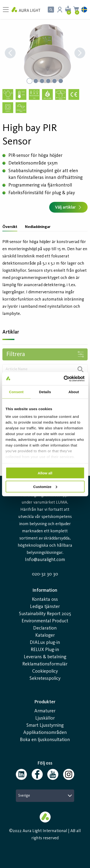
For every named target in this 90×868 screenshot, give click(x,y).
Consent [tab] (16, 392)
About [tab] (74, 392)
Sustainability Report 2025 (45, 614)
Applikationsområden (45, 733)
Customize (45, 486)
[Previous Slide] (10, 54)
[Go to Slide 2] (36, 81)
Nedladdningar (38, 227)
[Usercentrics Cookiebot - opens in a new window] (64, 379)
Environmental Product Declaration (45, 625)
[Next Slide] (80, 54)
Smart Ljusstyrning (45, 726)
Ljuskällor (45, 718)
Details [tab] (45, 392)
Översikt (10, 227)
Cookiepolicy (45, 671)
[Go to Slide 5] (54, 81)
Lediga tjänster (45, 607)
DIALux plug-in (45, 643)
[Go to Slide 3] (42, 81)
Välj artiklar (68, 207)
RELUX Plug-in (45, 650)
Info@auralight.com (45, 560)
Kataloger (45, 635)
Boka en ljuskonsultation (45, 740)
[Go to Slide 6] (61, 81)
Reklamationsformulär (45, 664)
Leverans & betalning (45, 657)
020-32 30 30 (45, 574)
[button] (45, 53)
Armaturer (45, 711)
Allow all (45, 473)
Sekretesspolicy (45, 679)
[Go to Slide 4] (48, 81)
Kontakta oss (45, 600)
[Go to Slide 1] (30, 81)
